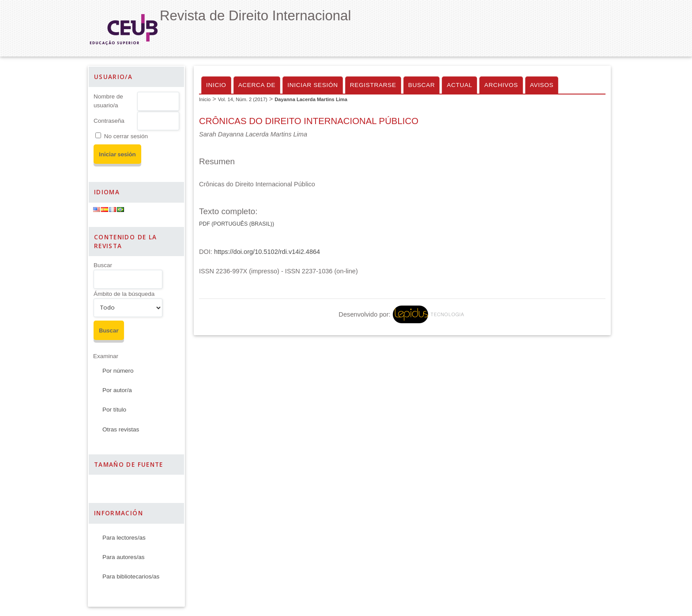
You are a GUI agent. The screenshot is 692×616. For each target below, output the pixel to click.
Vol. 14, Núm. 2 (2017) (243, 99)
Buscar (103, 265)
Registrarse (373, 85)
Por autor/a (117, 390)
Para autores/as (123, 557)
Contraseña (109, 121)
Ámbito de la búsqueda (124, 294)
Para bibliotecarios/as (131, 576)
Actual (459, 85)
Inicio (216, 85)
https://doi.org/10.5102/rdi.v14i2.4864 (267, 252)
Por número (118, 371)
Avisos (542, 85)
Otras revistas (121, 429)
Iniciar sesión (313, 85)
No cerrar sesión (126, 136)
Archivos (501, 85)
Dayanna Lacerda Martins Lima (311, 99)
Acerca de (257, 85)
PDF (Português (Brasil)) (237, 224)
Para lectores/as (124, 538)
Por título (114, 410)
